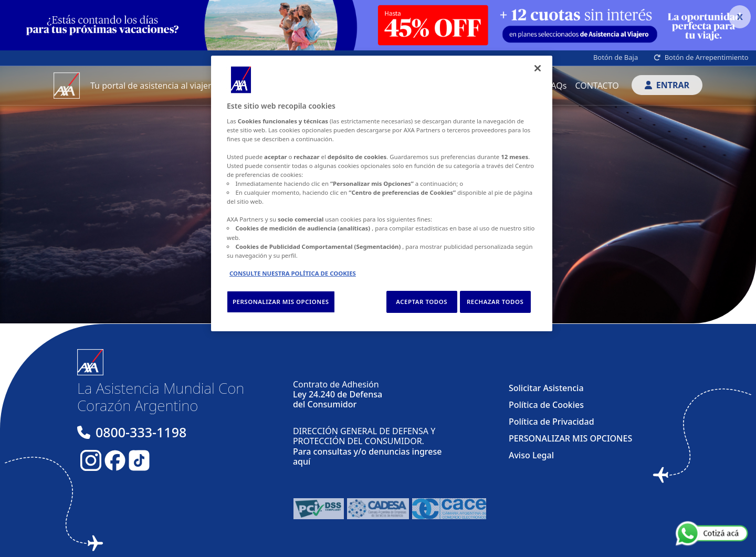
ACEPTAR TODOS (422, 302)
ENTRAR (667, 85)
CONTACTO (597, 86)
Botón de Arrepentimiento (701, 57)
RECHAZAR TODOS (495, 302)
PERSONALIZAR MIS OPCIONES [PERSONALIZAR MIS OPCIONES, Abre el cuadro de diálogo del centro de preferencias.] (281, 302)
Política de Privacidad (552, 422)
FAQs (556, 86)
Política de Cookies (546, 405)
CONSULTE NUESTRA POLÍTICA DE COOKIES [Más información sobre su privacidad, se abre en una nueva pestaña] (293, 273)
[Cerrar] (538, 68)
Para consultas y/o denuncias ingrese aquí (367, 456)
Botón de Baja (616, 57)
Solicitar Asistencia (546, 388)
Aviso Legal (531, 455)
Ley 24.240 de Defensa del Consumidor (338, 399)
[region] (382, 193)
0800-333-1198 (141, 432)
